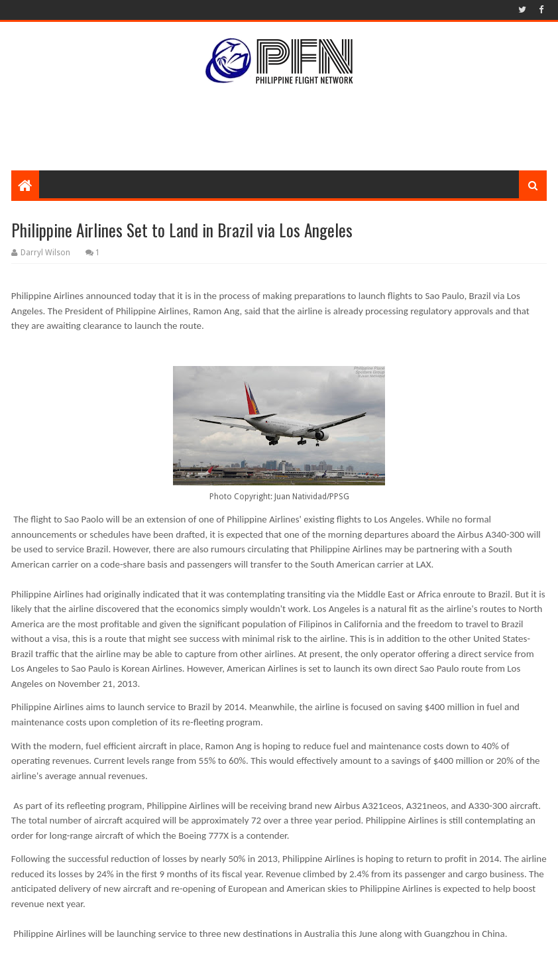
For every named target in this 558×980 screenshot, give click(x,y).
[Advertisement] (279, 127)
